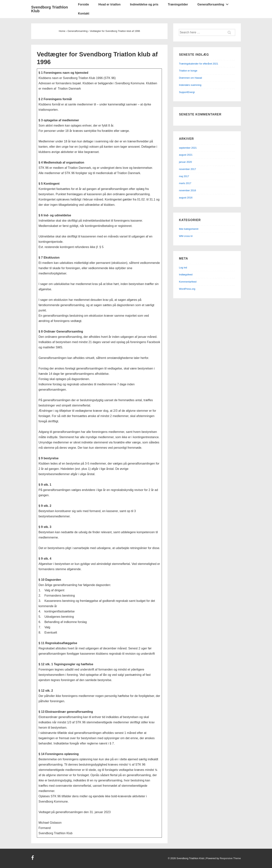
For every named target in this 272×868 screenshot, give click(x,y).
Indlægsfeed (186, 275)
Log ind (183, 268)
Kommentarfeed (188, 282)
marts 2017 (185, 183)
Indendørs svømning (190, 85)
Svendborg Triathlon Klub (49, 9)
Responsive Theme (230, 858)
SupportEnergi (187, 92)
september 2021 (188, 148)
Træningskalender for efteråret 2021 (199, 64)
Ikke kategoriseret (189, 229)
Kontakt (84, 13)
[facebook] (33, 859)
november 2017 (187, 169)
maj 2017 (184, 176)
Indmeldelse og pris (144, 4)
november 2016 (187, 190)
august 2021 (186, 155)
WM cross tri (186, 236)
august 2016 (186, 198)
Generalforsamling (214, 4)
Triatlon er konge (188, 71)
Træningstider (178, 4)
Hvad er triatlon (109, 4)
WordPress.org (187, 289)
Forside (83, 4)
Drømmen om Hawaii (190, 78)
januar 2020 (185, 162)
